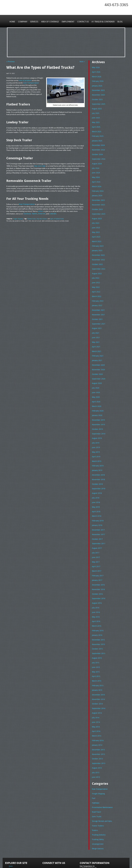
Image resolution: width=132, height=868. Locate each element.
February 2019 (97, 452)
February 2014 (97, 718)
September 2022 (98, 262)
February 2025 (97, 134)
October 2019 (97, 417)
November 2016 (98, 572)
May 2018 (95, 492)
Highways (95, 778)
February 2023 (97, 240)
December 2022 (98, 249)
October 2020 (97, 364)
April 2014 (96, 709)
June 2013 (96, 753)
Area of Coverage (50, 21)
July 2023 (95, 218)
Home (14, 21)
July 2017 (95, 536)
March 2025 (96, 129)
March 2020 (96, 395)
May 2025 (95, 120)
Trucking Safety (97, 814)
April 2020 (96, 390)
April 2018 (96, 496)
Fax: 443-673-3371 (85, 850)
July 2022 (95, 271)
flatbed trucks (31, 217)
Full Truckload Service (98, 860)
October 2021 (97, 311)
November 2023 (98, 200)
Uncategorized (97, 818)
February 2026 (97, 81)
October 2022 (97, 257)
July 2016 (95, 589)
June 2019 (96, 434)
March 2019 (96, 448)
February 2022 (97, 293)
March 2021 (96, 342)
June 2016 (96, 594)
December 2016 (98, 567)
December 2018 (98, 461)
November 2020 (98, 359)
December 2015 (98, 620)
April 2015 (96, 656)
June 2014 (96, 700)
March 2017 (96, 554)
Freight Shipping (18, 217)
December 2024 (98, 142)
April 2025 (96, 125)
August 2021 (96, 320)
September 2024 (98, 156)
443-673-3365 (116, 5)
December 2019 (98, 408)
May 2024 (95, 173)
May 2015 (95, 651)
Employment (68, 21)
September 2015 (98, 634)
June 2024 (96, 169)
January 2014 (97, 722)
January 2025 (97, 138)
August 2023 (96, 213)
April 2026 (96, 72)
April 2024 (96, 178)
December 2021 (98, 302)
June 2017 (96, 541)
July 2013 (95, 749)
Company (24, 21)
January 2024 (97, 191)
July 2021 (95, 324)
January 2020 (97, 404)
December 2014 (98, 673)
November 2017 (98, 519)
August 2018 (96, 479)
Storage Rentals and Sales (101, 796)
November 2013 (98, 731)
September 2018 (98, 474)
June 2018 (96, 488)
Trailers (95, 805)
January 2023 (97, 244)
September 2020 (98, 368)
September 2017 (98, 527)
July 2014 (95, 696)
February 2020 (97, 399)
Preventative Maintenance (101, 783)
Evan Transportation (99, 765)
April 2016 (96, 603)
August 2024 (96, 160)
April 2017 (96, 550)
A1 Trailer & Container (102, 21)
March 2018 (96, 501)
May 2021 (95, 333)
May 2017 (95, 545)
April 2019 (96, 443)
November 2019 (98, 412)
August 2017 (96, 532)
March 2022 (96, 289)
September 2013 (98, 740)
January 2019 (97, 457)
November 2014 (98, 678)
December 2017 (98, 514)
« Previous (10, 61)
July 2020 (95, 377)
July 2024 (95, 165)
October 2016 (97, 576)
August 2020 (96, 373)
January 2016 (97, 616)
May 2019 (95, 439)
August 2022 (96, 266)
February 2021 (97, 346)
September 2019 (98, 421)
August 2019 (96, 426)
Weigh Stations (97, 822)
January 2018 (97, 510)
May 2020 (95, 386)
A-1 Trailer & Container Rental (80, 860)
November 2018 (98, 465)
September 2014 (98, 687)
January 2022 (97, 297)
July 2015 (95, 642)
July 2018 (95, 483)
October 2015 (97, 629)
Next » (82, 61)
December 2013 (98, 727)
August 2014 (96, 691)
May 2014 (95, 704)
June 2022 (96, 275)
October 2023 (97, 204)
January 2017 (97, 563)
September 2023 (98, 209)
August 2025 (96, 107)
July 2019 (95, 430)
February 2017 (97, 558)
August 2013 (96, 744)
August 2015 (96, 638)
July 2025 (95, 112)
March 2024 (96, 182)
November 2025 (98, 94)
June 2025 (96, 116)
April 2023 (96, 231)
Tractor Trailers (97, 800)
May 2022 (95, 280)
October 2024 (97, 151)
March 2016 (96, 607)
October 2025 (97, 98)
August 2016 (96, 585)
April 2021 (96, 337)
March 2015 (96, 660)
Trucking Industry (98, 809)
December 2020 (98, 355)
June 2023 (96, 222)
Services (35, 21)
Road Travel (96, 787)
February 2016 (97, 612)
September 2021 (98, 315)
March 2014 (96, 713)
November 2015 (98, 625)
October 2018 (97, 470)
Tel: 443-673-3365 (85, 848)
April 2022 (96, 284)
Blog (119, 21)
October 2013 (97, 735)
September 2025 (98, 103)
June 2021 (96, 328)
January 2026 (97, 85)
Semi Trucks (96, 792)
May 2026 (95, 67)
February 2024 (97, 187)
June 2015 (96, 647)
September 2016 (98, 581)
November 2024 (98, 147)
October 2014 (97, 682)
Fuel (93, 774)
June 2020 (96, 381)
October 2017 (97, 523)
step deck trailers (40, 217)
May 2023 (95, 227)
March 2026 (96, 76)
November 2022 (98, 253)
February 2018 (97, 505)
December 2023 (98, 196)
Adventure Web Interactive (94, 866)
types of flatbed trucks (54, 217)
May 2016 (95, 598)
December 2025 (98, 89)
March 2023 (96, 235)
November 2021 (98, 306)
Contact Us (82, 21)
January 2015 (97, 669)
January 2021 (97, 350)
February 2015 (97, 665)
